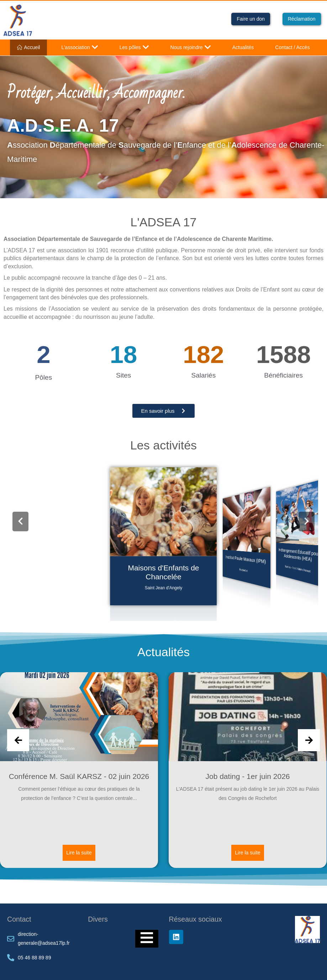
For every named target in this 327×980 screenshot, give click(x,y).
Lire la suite (79, 852)
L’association (80, 47)
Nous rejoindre (191, 47)
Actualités (243, 47)
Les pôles (134, 47)
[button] (20, 521)
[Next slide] (309, 740)
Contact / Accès (292, 47)
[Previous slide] (18, 740)
